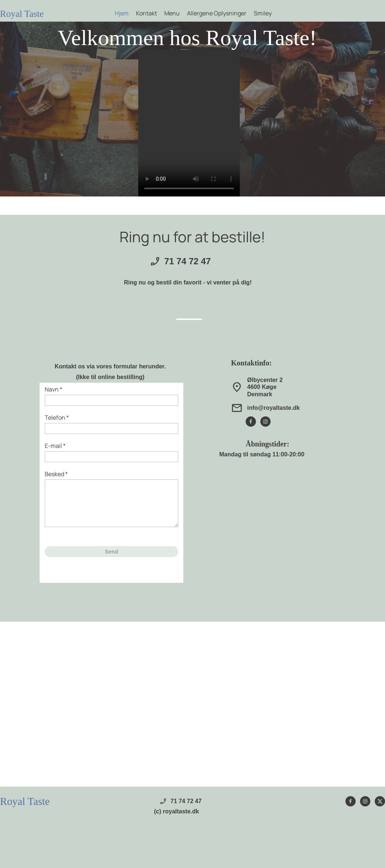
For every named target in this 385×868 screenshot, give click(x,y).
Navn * (54, 389)
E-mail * (55, 446)
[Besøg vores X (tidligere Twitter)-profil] (380, 801)
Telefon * (57, 418)
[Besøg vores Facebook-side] (251, 422)
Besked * (56, 474)
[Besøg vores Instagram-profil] (265, 422)
